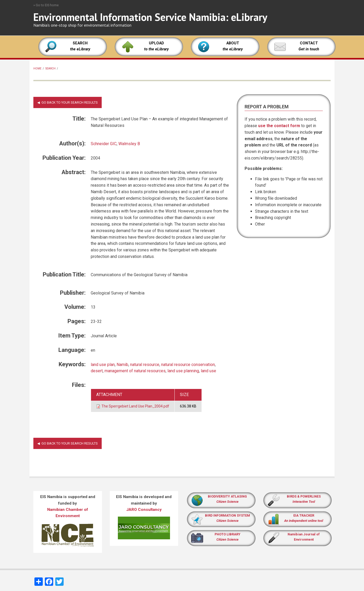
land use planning (183, 371)
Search (50, 69)
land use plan (103, 365)
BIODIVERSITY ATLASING (227, 496)
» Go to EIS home (46, 5)
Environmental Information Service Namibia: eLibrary (150, 17)
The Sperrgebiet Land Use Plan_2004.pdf (135, 406)
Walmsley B (129, 144)
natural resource (145, 365)
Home (37, 69)
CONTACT (309, 43)
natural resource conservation (188, 365)
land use (208, 371)
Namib (122, 365)
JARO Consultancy (144, 510)
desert (97, 371)
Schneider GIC (104, 144)
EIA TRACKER (304, 515)
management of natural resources (135, 371)
